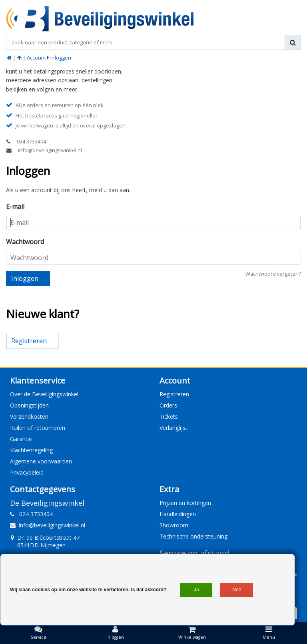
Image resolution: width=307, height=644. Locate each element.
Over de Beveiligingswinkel (44, 394)
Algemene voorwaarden (41, 461)
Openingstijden (29, 405)
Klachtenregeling (31, 450)
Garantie (21, 439)
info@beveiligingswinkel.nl (50, 150)
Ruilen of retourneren (38, 428)
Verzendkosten (29, 416)
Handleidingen (178, 514)
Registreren (174, 394)
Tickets (169, 416)
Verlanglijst (173, 428)
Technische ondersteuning (193, 536)
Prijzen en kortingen (185, 503)
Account (36, 58)
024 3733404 (31, 141)
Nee (237, 590)
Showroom (174, 525)
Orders (168, 405)
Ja (196, 590)
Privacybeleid (27, 472)
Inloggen (61, 58)
